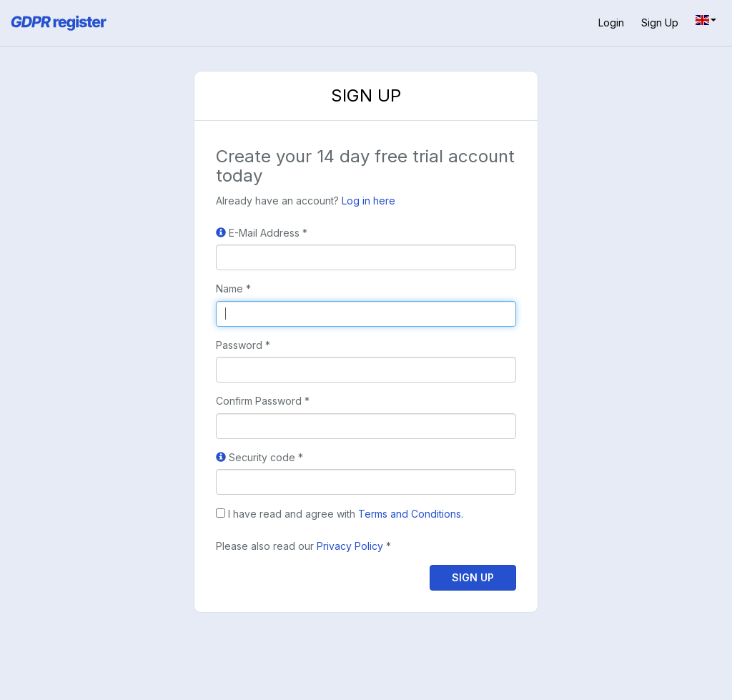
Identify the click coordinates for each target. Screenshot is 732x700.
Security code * (259, 457)
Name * (233, 289)
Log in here (369, 201)
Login (611, 23)
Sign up (660, 23)
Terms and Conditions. (411, 514)
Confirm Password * (263, 401)
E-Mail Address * (262, 233)
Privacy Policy (350, 546)
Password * (243, 345)
